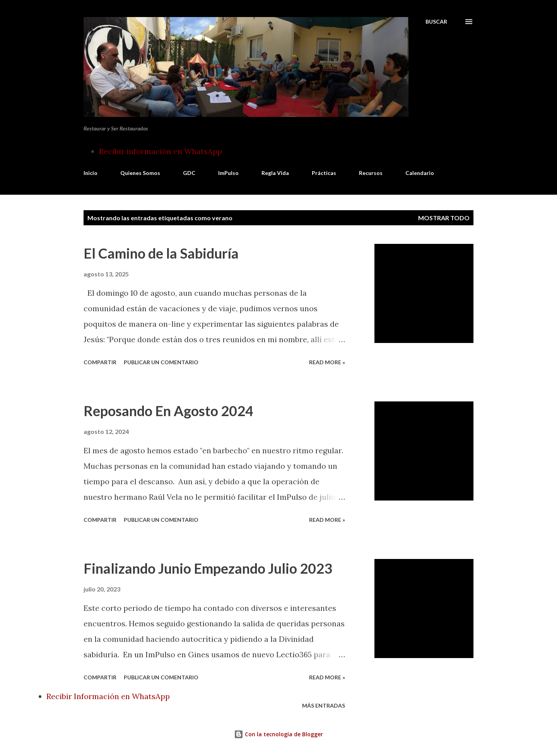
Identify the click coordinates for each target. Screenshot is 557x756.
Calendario (420, 173)
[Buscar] (436, 22)
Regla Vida (275, 173)
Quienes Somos (140, 173)
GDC (189, 173)
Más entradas (324, 705)
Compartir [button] (100, 362)
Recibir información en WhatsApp (161, 151)
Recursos (371, 173)
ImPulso (228, 173)
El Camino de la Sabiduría (161, 253)
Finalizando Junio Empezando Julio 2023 (208, 568)
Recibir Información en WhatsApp (108, 696)
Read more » (327, 362)
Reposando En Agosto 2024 (168, 411)
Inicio (91, 173)
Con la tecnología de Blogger (278, 734)
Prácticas (324, 173)
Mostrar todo (444, 218)
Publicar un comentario (161, 362)
